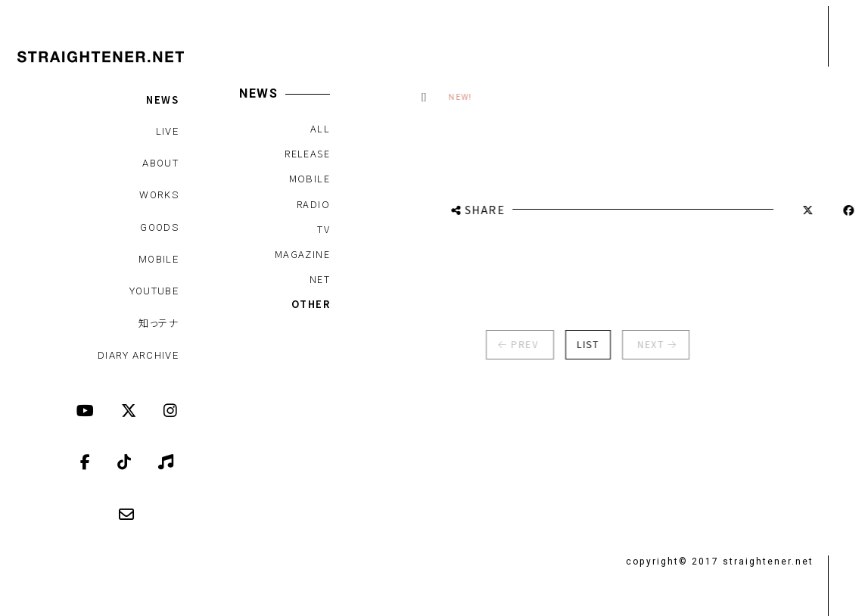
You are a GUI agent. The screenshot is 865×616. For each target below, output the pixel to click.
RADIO (313, 204)
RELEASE (307, 153)
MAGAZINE (302, 254)
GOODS (159, 227)
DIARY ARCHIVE (138, 355)
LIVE (167, 131)
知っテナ (159, 323)
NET (319, 279)
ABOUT (160, 163)
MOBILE (159, 259)
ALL (319, 128)
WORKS (159, 195)
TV (324, 229)
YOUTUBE (154, 291)
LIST (582, 344)
